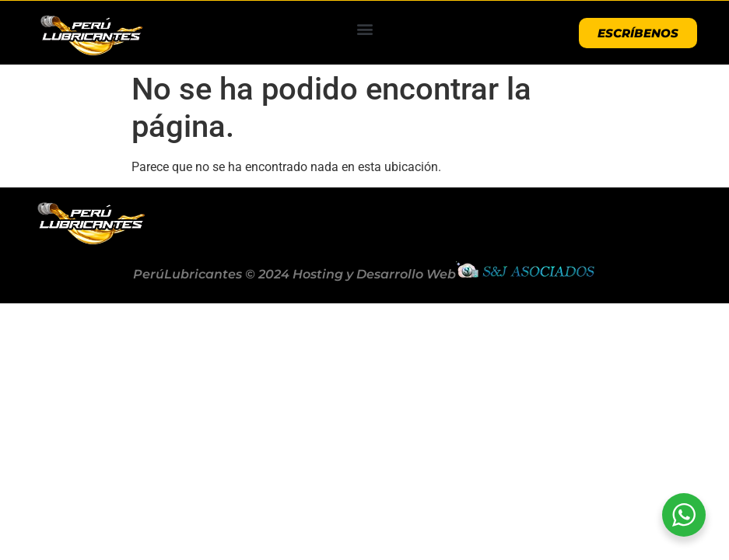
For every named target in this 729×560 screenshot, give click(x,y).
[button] (364, 29)
